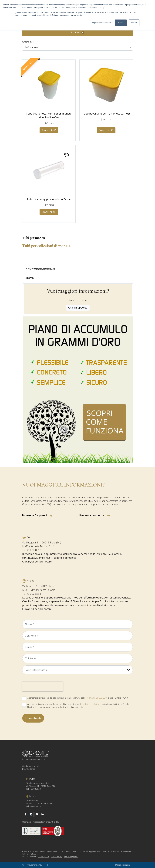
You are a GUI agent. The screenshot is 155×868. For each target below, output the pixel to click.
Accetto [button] (121, 23)
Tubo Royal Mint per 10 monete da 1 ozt (106, 114)
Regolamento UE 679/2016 (96, 698)
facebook (25, 814)
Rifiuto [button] (134, 23)
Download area (29, 769)
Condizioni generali (30, 766)
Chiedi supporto (78, 308)
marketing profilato (90, 704)
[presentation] (43, 687)
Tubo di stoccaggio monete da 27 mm (49, 199)
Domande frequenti (34, 515)
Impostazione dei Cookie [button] (103, 23)
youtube (37, 814)
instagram (31, 814)
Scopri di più (49, 130)
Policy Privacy (56, 857)
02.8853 (37, 789)
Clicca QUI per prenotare (37, 562)
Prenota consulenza (92, 515)
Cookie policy (43, 857)
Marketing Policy (71, 857)
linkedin (43, 814)
